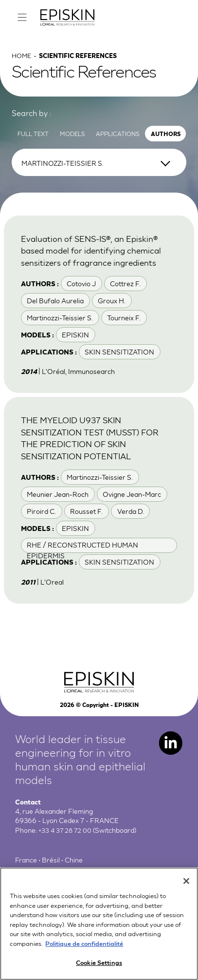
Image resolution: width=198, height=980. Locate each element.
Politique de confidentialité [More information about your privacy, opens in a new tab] (84, 948)
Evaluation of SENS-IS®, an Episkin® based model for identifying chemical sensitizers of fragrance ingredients (94, 253)
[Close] (186, 886)
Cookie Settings (99, 968)
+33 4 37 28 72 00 (67, 833)
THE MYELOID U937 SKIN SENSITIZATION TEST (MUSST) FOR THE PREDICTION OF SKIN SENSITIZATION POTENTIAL (95, 441)
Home (22, 58)
